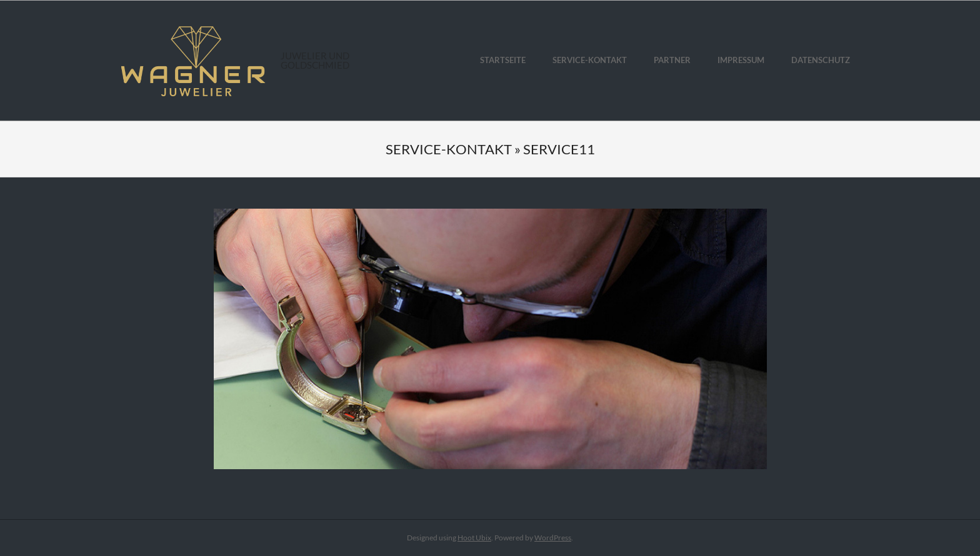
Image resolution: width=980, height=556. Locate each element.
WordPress (553, 538)
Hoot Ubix (474, 538)
